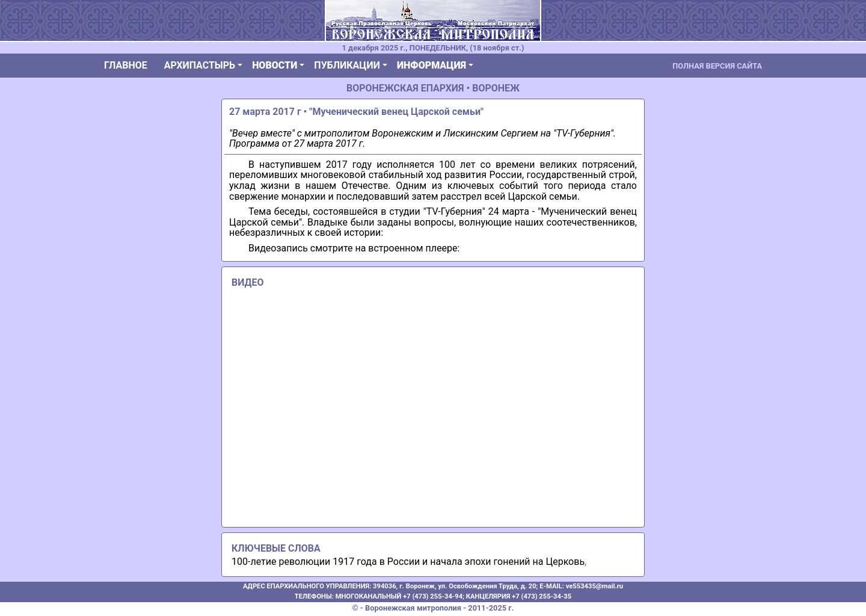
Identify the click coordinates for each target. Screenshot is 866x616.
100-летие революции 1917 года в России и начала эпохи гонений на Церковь (408, 562)
